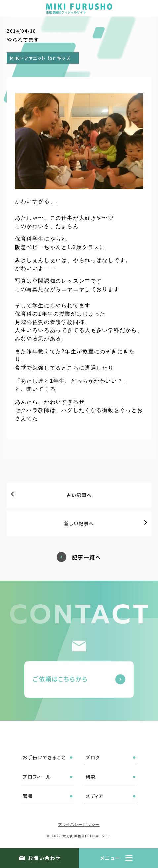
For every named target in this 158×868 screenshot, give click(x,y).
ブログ (93, 757)
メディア (95, 796)
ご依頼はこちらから (60, 679)
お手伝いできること (44, 757)
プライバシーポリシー (79, 824)
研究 (91, 777)
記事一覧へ (87, 557)
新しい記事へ (79, 523)
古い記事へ (79, 495)
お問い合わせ (44, 858)
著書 (28, 796)
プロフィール (37, 777)
